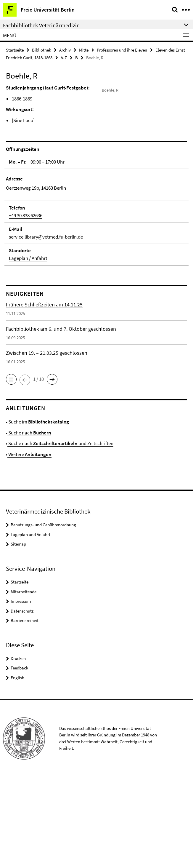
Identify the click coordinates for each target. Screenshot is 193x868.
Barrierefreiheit (25, 711)
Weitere (29, 545)
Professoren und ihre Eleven (122, 50)
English (17, 768)
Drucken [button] (18, 749)
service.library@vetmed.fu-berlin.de (46, 327)
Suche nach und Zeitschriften (60, 534)
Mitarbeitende (24, 682)
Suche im (39, 513)
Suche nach (29, 523)
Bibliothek (41, 50)
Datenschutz (22, 702)
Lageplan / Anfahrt (28, 349)
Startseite (15, 50)
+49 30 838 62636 (26, 306)
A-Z (64, 58)
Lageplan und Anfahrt (30, 625)
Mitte (84, 50)
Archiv (65, 50)
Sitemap (18, 635)
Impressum (21, 692)
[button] (11, 470)
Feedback (19, 759)
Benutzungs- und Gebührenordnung (43, 616)
